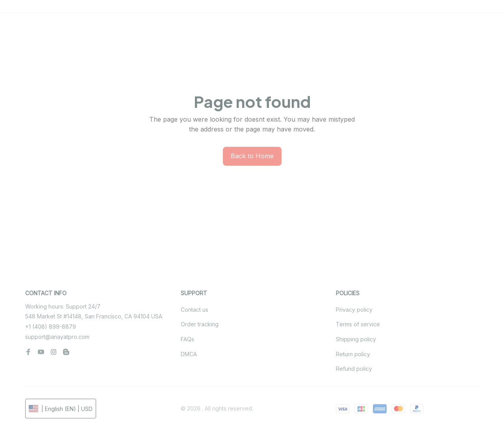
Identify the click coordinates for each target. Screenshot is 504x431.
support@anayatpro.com (57, 337)
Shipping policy (356, 339)
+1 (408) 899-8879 (51, 326)
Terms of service (358, 324)
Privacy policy (354, 310)
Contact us (195, 310)
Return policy (353, 354)
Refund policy (354, 369)
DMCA (189, 354)
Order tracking (200, 324)
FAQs (187, 339)
